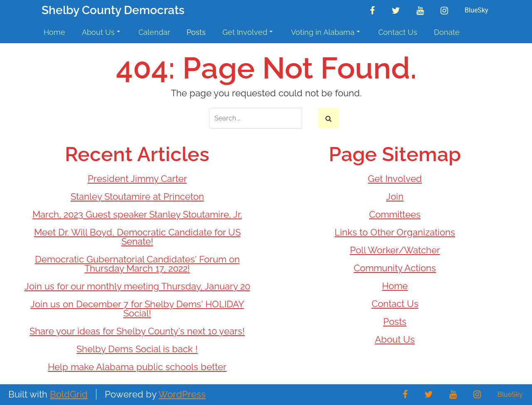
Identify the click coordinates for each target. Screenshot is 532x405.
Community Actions (395, 268)
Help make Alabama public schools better (137, 367)
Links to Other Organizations (395, 232)
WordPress (182, 394)
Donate (447, 32)
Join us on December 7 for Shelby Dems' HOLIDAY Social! (137, 309)
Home (54, 32)
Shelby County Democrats (113, 11)
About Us (101, 32)
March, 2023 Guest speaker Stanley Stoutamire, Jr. (137, 214)
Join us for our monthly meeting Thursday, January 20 (137, 286)
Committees (395, 214)
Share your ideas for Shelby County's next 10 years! (137, 331)
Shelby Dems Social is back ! (137, 349)
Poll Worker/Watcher (395, 250)
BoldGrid (69, 394)
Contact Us (398, 32)
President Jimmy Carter (137, 179)
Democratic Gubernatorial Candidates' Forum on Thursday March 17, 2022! (137, 264)
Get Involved (248, 32)
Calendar (154, 32)
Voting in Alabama (325, 32)
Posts (196, 32)
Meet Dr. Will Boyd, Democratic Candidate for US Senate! (137, 237)
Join (395, 196)
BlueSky (477, 10)
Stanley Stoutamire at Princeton (137, 196)
